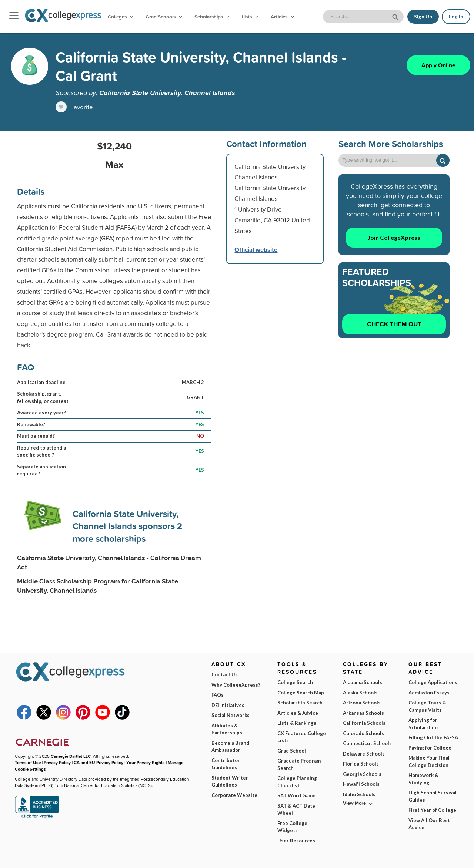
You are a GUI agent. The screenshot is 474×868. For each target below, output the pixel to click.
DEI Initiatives (228, 705)
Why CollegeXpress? (236, 685)
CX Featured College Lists (302, 737)
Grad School (292, 751)
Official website (256, 250)
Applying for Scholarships (424, 724)
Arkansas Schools (363, 713)
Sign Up (423, 17)
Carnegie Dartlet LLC (71, 756)
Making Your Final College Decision (429, 761)
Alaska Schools (360, 693)
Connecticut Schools (367, 743)
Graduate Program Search (299, 764)
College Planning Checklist (297, 782)
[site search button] (396, 16)
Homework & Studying (423, 779)
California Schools (364, 723)
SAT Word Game (296, 795)
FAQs (218, 695)
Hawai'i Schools (361, 784)
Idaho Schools (359, 794)
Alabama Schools (363, 682)
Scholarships (212, 17)
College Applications (433, 682)
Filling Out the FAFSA (433, 737)
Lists (250, 17)
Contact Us (225, 674)
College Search (295, 682)
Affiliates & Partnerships (227, 729)
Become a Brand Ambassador (230, 747)
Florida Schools (361, 764)
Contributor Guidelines (226, 764)
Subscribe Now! (386, 850)
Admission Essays (429, 693)
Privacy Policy (121, 856)
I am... (328, 809)
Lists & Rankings (297, 723)
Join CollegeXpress (394, 237)
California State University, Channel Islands (167, 92)
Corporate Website (234, 795)
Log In (456, 17)
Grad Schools (164, 17)
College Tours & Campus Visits (427, 706)
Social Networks (231, 715)
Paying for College (430, 748)
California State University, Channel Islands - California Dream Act (109, 563)
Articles (282, 17)
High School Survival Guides (433, 796)
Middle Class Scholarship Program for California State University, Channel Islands (98, 586)
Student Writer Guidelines (230, 781)
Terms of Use (80, 856)
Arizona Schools (362, 703)
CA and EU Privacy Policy (99, 763)
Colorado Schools (363, 733)
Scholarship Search (300, 703)
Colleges (121, 17)
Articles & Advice (298, 713)
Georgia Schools (362, 774)
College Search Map (301, 693)
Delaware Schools (364, 754)
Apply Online (438, 65)
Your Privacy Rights (146, 763)
